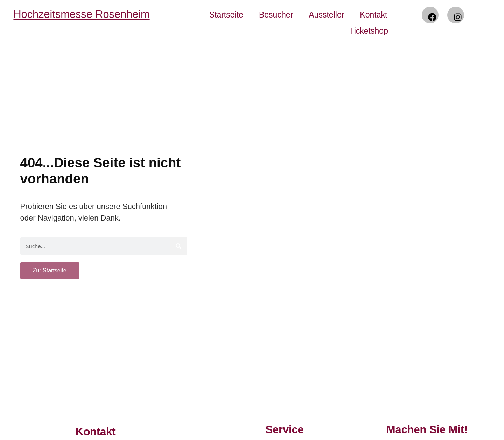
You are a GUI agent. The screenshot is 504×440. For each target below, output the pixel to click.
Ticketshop (369, 31)
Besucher (276, 15)
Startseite (226, 15)
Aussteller (326, 15)
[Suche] (178, 246)
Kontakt (373, 15)
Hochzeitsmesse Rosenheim (81, 14)
